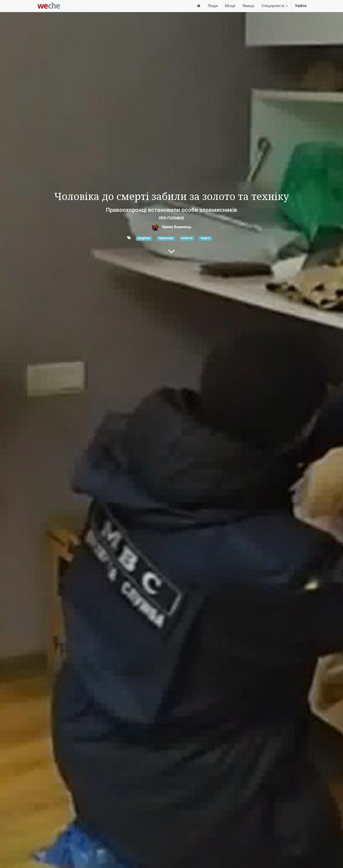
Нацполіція (166, 238)
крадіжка (144, 238)
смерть (206, 238)
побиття (187, 238)
